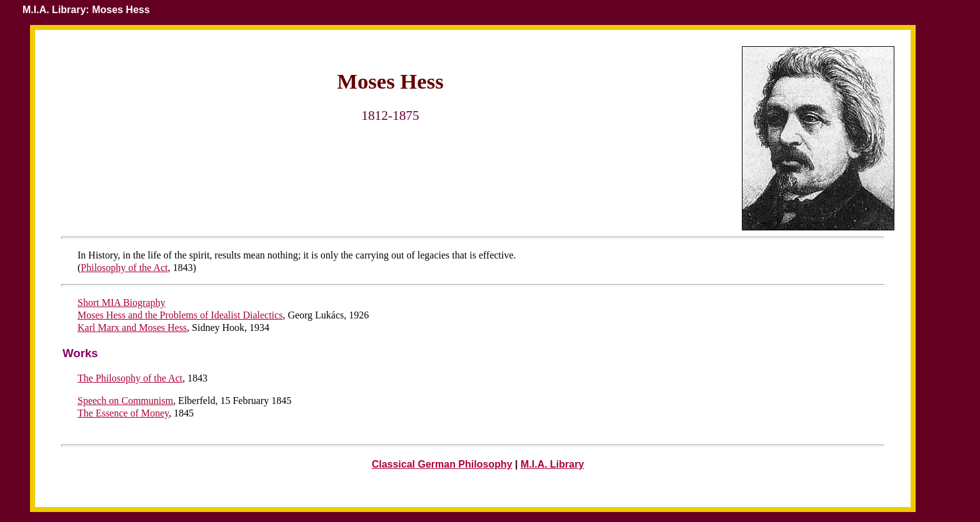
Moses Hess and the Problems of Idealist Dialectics (180, 315)
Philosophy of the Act (124, 268)
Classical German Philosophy (442, 464)
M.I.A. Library (552, 464)
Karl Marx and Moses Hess (132, 327)
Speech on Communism (125, 401)
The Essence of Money (123, 413)
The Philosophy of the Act (130, 378)
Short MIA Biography (121, 303)
